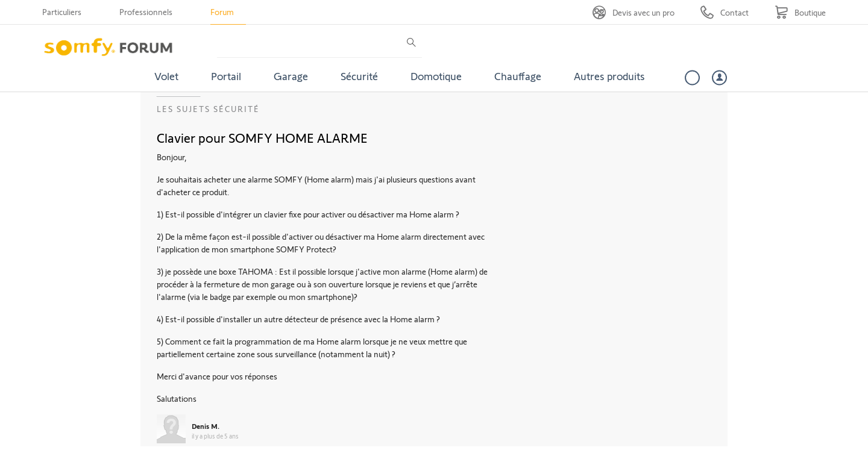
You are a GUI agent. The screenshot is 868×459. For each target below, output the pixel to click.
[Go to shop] (800, 12)
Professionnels (146, 12)
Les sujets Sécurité (208, 109)
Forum (222, 12)
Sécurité (359, 76)
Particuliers (62, 12)
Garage (291, 76)
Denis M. (206, 426)
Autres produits (609, 76)
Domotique (436, 76)
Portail (226, 76)
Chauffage (518, 76)
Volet (166, 76)
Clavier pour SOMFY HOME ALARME (262, 137)
